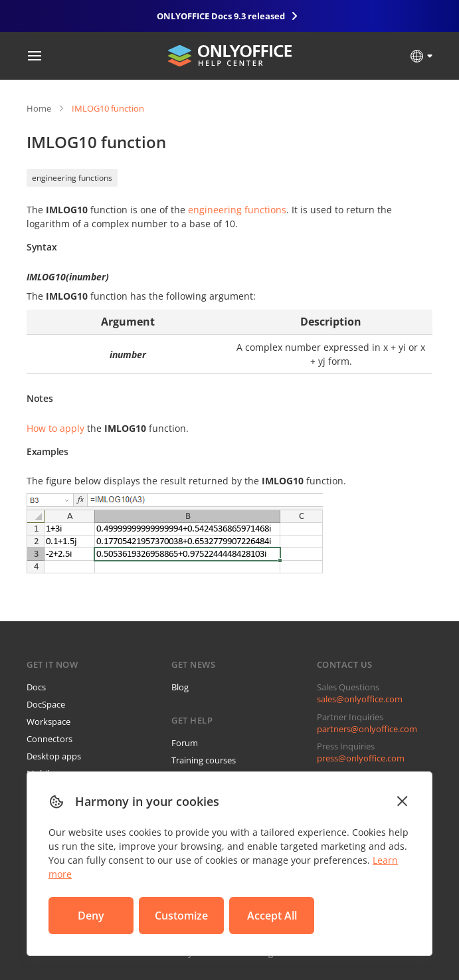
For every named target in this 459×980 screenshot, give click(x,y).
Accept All (272, 916)
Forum (185, 743)
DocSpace (46, 704)
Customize (181, 916)
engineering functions (72, 178)
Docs (36, 687)
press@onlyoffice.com (361, 758)
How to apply (55, 428)
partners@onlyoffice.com (367, 729)
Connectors (49, 739)
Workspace (48, 722)
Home (39, 108)
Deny (91, 916)
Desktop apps (54, 756)
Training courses (204, 760)
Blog (180, 687)
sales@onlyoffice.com (360, 699)
